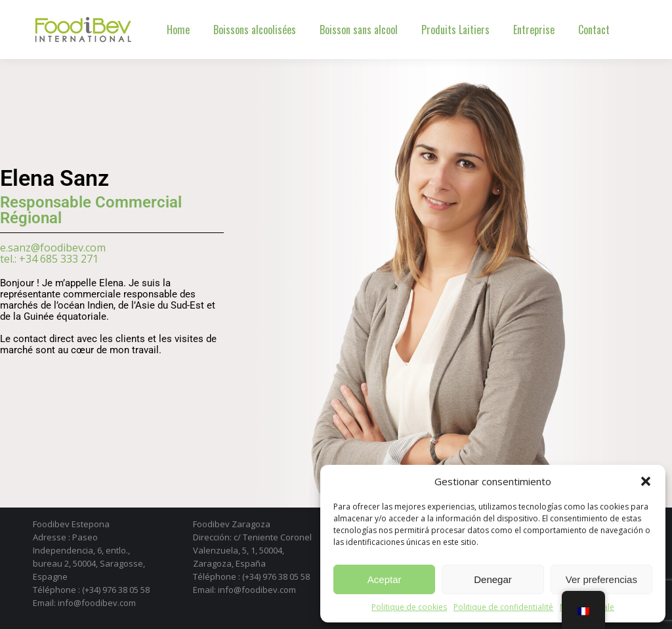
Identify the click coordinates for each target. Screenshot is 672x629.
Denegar (493, 579)
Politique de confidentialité (503, 607)
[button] (646, 481)
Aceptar (385, 579)
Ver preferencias (601, 579)
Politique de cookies (409, 607)
